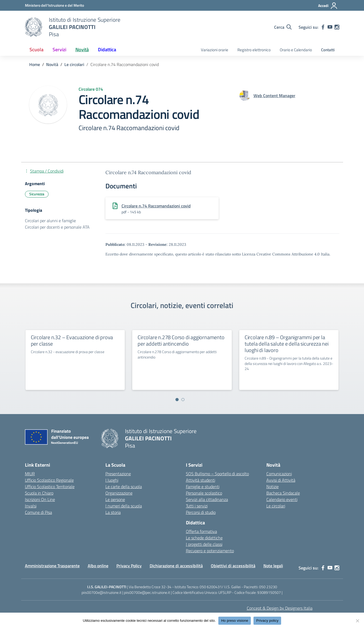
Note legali (273, 566)
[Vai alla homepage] (34, 27)
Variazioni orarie (215, 50)
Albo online (98, 566)
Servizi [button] (59, 50)
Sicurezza (37, 194)
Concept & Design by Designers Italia (280, 608)
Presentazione (118, 474)
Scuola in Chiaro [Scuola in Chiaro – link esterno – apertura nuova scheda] (39, 493)
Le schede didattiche (204, 538)
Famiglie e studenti (203, 487)
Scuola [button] (36, 50)
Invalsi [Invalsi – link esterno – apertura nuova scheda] (31, 506)
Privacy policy (267, 621)
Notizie (273, 487)
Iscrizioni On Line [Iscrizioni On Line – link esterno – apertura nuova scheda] (40, 499)
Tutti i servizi (197, 506)
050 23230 (268, 587)
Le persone (115, 499)
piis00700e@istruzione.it (102, 592)
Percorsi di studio (201, 512)
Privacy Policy (129, 566)
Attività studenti (201, 480)
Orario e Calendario (296, 50)
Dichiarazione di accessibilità (176, 566)
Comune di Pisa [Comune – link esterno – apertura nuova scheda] (38, 512)
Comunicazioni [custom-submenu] (279, 474)
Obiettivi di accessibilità (233, 566)
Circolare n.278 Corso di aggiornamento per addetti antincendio (181, 340)
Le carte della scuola (124, 487)
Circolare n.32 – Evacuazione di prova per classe (72, 340)
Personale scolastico (204, 493)
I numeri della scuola (124, 506)
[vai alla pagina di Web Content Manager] (274, 96)
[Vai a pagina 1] (177, 400)
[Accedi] (328, 6)
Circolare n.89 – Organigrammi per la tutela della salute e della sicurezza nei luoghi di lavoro (287, 344)
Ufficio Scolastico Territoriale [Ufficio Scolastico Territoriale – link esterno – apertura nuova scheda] (50, 487)
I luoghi (112, 480)
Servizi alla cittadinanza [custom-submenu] (207, 499)
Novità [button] (82, 50)
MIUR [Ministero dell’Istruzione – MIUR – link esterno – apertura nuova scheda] (30, 474)
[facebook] (323, 27)
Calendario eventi (282, 499)
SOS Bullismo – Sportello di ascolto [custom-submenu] (217, 474)
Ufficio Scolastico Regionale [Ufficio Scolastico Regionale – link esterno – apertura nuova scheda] (49, 480)
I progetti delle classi (204, 544)
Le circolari (276, 506)
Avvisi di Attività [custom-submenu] (281, 480)
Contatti (328, 50)
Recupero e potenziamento (210, 551)
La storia (113, 512)
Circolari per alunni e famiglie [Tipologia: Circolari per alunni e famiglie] (50, 221)
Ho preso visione (235, 621)
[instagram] (337, 27)
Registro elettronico (254, 50)
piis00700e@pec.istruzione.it (147, 592)
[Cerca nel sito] (283, 27)
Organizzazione (119, 493)
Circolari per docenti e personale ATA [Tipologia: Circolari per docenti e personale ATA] (57, 227)
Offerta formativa (201, 531)
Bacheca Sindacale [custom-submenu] (283, 493)
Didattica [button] (107, 50)
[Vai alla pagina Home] (35, 64)
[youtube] (330, 27)
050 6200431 (211, 587)
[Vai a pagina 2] (183, 400)
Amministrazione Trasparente (52, 566)
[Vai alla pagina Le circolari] (74, 64)
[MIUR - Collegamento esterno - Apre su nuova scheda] (54, 5)
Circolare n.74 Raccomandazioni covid (156, 206)
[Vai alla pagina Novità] (52, 64)
